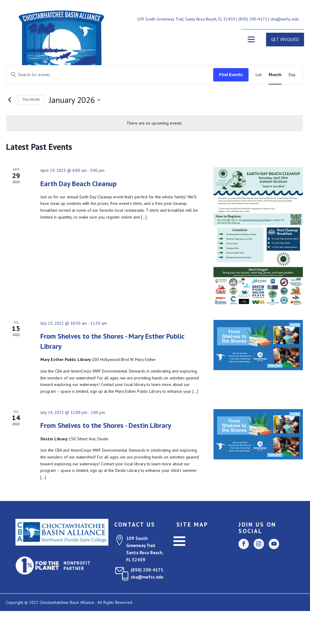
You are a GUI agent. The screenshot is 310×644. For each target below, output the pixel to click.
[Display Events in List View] (259, 75)
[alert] (154, 123)
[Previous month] (10, 100)
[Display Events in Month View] (275, 75)
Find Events (231, 75)
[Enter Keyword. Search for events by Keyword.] (110, 75)
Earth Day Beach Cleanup (79, 184)
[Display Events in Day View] (292, 75)
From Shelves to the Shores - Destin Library (106, 425)
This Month (31, 100)
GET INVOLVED (285, 39)
